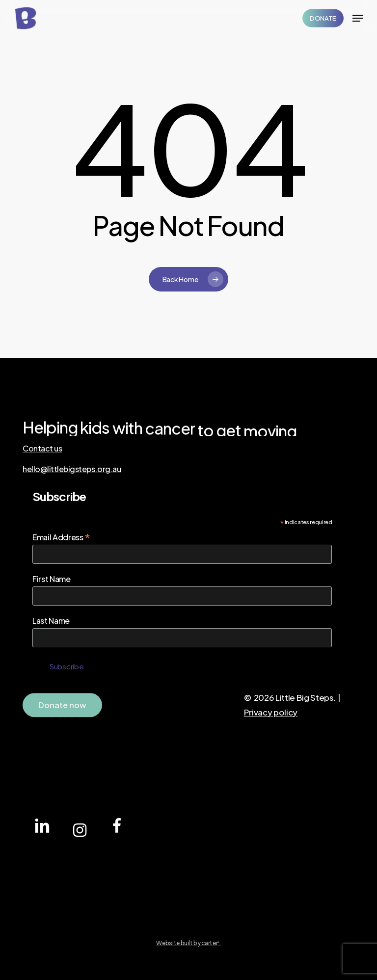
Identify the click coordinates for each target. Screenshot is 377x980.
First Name (52, 579)
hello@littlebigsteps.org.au (72, 469)
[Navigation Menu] (358, 18)
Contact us (42, 449)
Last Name (51, 621)
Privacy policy (271, 712)
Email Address (61, 537)
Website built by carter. (188, 943)
